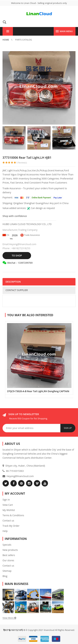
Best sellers (9, 555)
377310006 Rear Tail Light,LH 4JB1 (27, 157)
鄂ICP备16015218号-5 (14, 630)
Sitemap (7, 571)
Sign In (6, 500)
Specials (7, 545)
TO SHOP (17, 255)
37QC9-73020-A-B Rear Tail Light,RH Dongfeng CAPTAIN (38, 391)
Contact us (8, 521)
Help (5, 531)
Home (6, 40)
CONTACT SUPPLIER (17, 290)
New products (10, 550)
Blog (5, 576)
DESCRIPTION (13, 282)
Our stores (8, 560)
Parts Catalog (23, 40)
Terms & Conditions (13, 515)
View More (8, 618)
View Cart (8, 505)
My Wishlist (9, 510)
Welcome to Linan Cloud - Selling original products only (39, 3)
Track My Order (11, 526)
